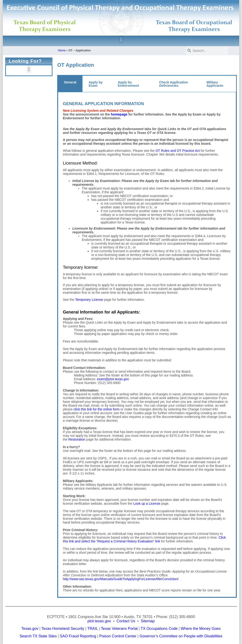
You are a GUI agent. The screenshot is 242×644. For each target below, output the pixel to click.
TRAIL (93, 629)
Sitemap (148, 621)
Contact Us (126, 621)
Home (62, 50)
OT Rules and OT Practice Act (178, 151)
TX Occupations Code (159, 629)
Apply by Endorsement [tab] (128, 84)
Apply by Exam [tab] (96, 84)
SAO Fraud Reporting (78, 636)
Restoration (77, 439)
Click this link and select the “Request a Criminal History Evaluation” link (144, 539)
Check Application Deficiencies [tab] (173, 84)
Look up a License (147, 504)
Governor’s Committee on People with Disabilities (181, 636)
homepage (119, 114)
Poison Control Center (118, 636)
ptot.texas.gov (99, 621)
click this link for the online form (97, 409)
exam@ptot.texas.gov (113, 379)
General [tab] (70, 82)
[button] (121, 39)
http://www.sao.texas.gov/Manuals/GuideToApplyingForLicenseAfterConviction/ (121, 579)
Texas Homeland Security (63, 629)
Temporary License (89, 300)
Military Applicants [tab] (215, 84)
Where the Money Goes (201, 629)
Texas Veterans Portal (119, 629)
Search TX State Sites (38, 636)
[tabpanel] (147, 345)
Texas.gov (30, 629)
